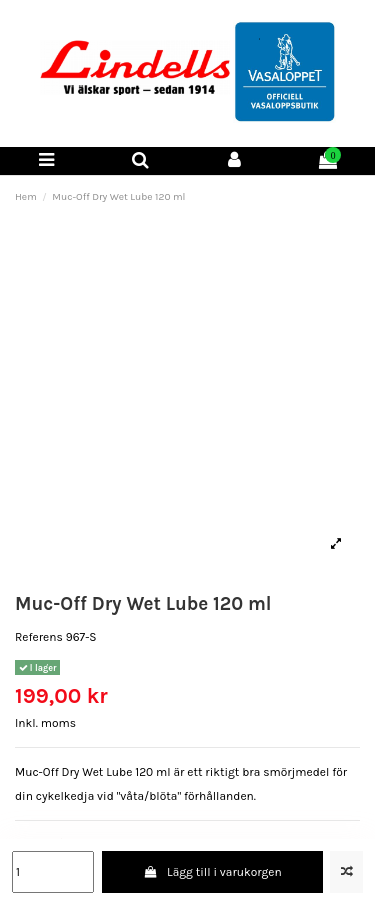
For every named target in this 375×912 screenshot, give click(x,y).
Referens (39, 637)
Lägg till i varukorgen (212, 872)
